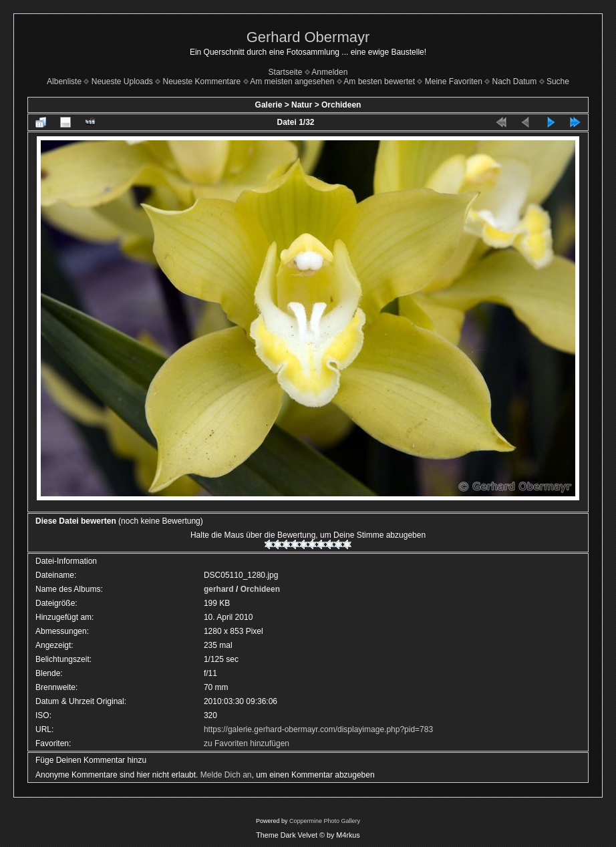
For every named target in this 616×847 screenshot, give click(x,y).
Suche (558, 81)
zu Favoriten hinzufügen (247, 743)
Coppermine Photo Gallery (325, 821)
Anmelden (329, 72)
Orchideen (341, 105)
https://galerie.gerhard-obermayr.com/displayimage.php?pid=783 (318, 729)
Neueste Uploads (122, 81)
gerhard (219, 589)
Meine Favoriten (454, 81)
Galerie (269, 105)
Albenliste (64, 81)
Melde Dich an (226, 775)
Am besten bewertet (379, 81)
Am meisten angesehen (292, 81)
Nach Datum (515, 81)
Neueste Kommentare (202, 81)
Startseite (286, 72)
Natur (302, 105)
